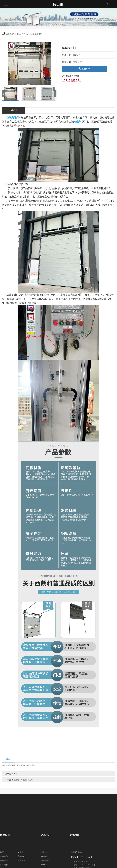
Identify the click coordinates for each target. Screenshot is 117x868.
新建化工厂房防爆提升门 (24, 780)
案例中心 (21, 856)
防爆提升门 (37, 34)
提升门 (44, 852)
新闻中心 (4, 861)
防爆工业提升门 (18, 765)
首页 (17, 34)
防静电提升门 (30, 765)
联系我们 (4, 865)
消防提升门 (46, 861)
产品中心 (25, 34)
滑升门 (44, 865)
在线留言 (21, 861)
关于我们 (21, 852)
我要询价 (84, 69)
